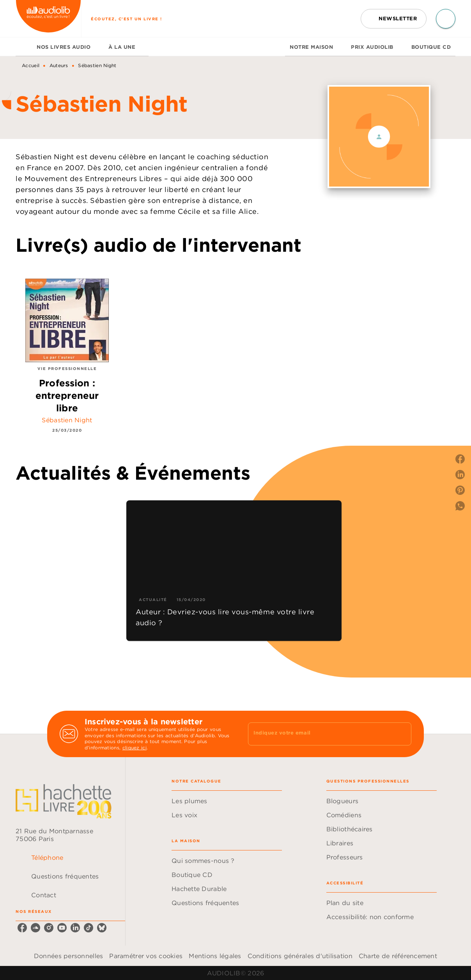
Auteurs (59, 65)
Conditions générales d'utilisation (300, 956)
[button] (394, 19)
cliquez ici (135, 748)
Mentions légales (215, 956)
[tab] (24, 47)
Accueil (31, 65)
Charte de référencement (398, 956)
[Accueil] (48, 19)
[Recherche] (446, 19)
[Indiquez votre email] (320, 734)
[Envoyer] (402, 734)
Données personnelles (68, 956)
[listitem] (22, 928)
